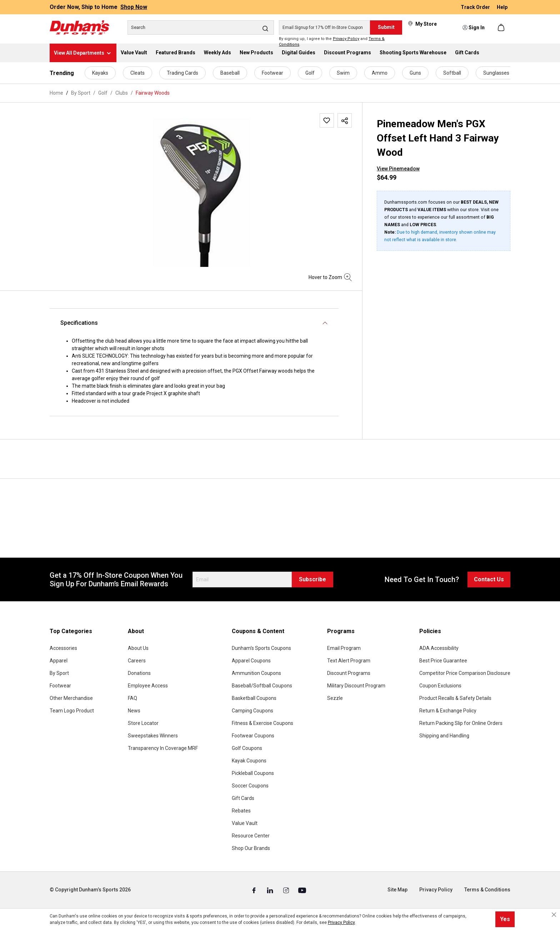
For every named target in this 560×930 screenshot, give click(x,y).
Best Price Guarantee (443, 661)
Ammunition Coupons (256, 673)
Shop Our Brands (251, 848)
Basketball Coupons (254, 698)
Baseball (230, 73)
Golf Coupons (247, 748)
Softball (452, 73)
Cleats (137, 73)
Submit (386, 27)
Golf (310, 73)
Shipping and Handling (444, 736)
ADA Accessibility (439, 648)
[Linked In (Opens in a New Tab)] (271, 890)
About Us (138, 648)
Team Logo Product (72, 711)
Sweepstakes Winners (153, 736)
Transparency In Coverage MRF (163, 748)
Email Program (344, 648)
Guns (415, 73)
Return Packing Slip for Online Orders (461, 723)
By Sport (59, 673)
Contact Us (489, 579)
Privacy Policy (346, 39)
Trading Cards (182, 73)
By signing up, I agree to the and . (332, 42)
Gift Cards (243, 798)
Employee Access (148, 686)
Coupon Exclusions (440, 686)
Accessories (63, 648)
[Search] (201, 28)
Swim (343, 73)
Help (502, 7)
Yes (505, 919)
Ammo (380, 73)
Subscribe (312, 579)
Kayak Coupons (249, 761)
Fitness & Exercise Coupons (262, 723)
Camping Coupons (252, 711)
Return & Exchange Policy (448, 711)
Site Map (397, 890)
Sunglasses (496, 73)
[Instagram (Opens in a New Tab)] (287, 890)
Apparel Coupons (251, 661)
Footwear (272, 73)
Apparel (59, 661)
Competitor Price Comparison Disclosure (465, 673)
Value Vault (245, 823)
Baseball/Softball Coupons (262, 686)
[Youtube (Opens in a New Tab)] (302, 890)
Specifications (79, 323)
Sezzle (335, 698)
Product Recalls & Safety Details (455, 698)
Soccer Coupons (250, 786)
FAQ (132, 698)
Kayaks (100, 73)
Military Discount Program (356, 686)
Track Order (476, 7)
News (134, 711)
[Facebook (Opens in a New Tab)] (254, 890)
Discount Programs (349, 673)
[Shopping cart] (502, 28)
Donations (139, 673)
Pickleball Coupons (253, 773)
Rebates (241, 811)
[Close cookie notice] (554, 915)
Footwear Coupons (253, 736)
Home (56, 93)
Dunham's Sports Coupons (261, 648)
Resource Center (251, 836)
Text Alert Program (349, 661)
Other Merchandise (71, 698)
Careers (137, 661)
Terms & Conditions (487, 890)
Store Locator (143, 723)
